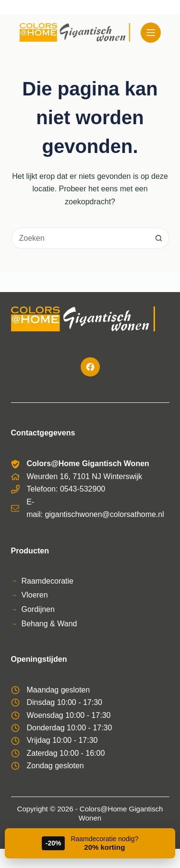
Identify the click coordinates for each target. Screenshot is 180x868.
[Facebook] (90, 367)
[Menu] (151, 33)
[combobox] (80, 238)
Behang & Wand (49, 624)
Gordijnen (38, 609)
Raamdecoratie (48, 581)
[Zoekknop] (159, 238)
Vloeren (35, 595)
